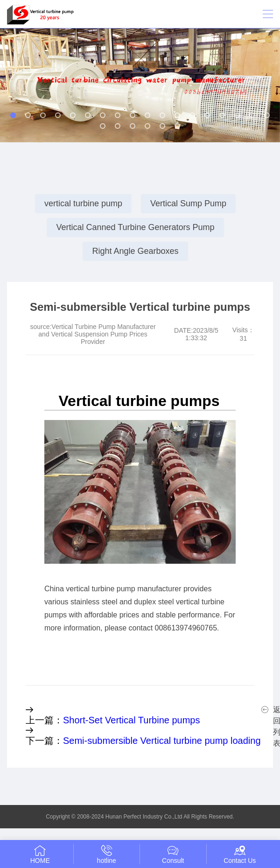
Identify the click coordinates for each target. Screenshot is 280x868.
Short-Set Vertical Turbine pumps (131, 720)
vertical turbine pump (83, 203)
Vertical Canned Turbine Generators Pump (135, 227)
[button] (13, 115)
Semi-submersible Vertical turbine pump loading (162, 741)
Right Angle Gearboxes (135, 251)
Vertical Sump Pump (188, 203)
